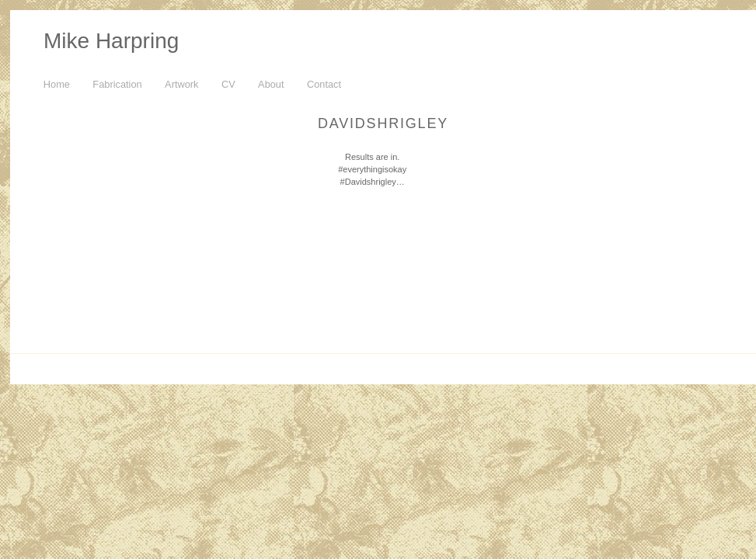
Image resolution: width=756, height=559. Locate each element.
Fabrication (117, 84)
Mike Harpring (111, 41)
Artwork (181, 84)
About (271, 84)
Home (57, 84)
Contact (324, 84)
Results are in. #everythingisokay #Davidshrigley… (372, 169)
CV (228, 84)
